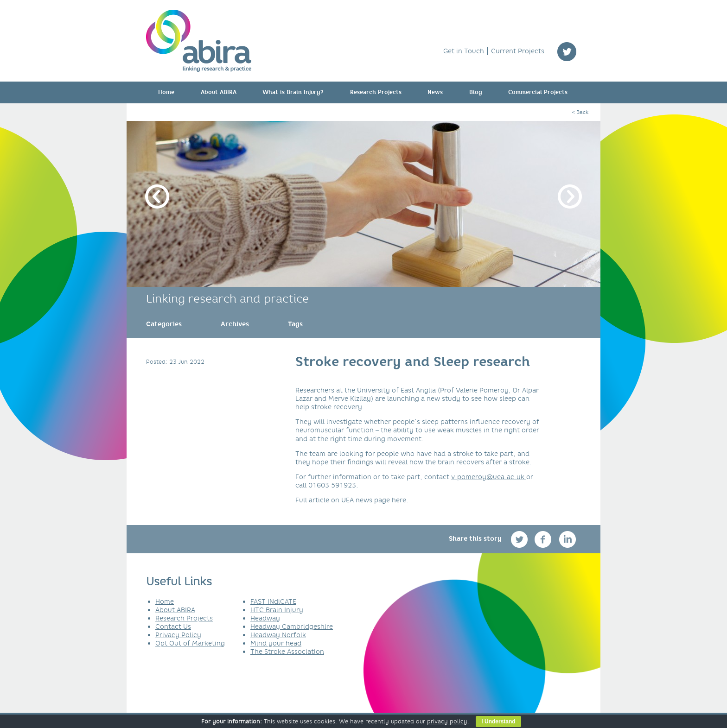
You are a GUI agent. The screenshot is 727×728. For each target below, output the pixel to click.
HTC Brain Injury (277, 610)
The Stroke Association (287, 652)
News (435, 92)
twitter (567, 52)
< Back (580, 112)
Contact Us (173, 627)
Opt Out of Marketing (190, 643)
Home (166, 92)
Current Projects (518, 51)
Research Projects (376, 92)
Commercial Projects (538, 92)
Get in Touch (464, 51)
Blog (476, 92)
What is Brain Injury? (293, 92)
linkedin (568, 539)
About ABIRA (219, 92)
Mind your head (276, 643)
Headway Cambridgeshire (292, 627)
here (399, 500)
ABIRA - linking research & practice (199, 41)
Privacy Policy (178, 635)
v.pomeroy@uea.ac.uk (489, 477)
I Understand (498, 722)
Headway (265, 618)
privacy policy (447, 721)
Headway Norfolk (278, 635)
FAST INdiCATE (273, 601)
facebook (544, 539)
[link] (164, 324)
